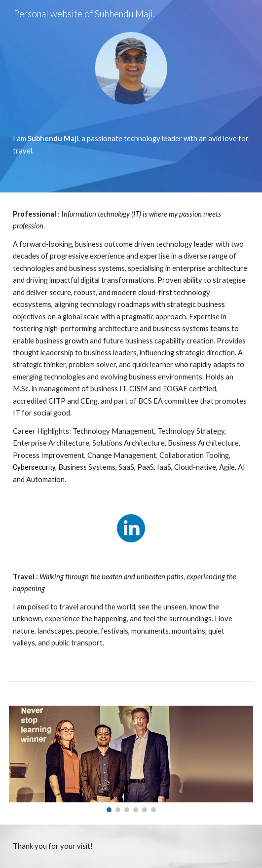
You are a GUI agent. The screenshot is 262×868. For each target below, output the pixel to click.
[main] (131, 145)
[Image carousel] (131, 759)
